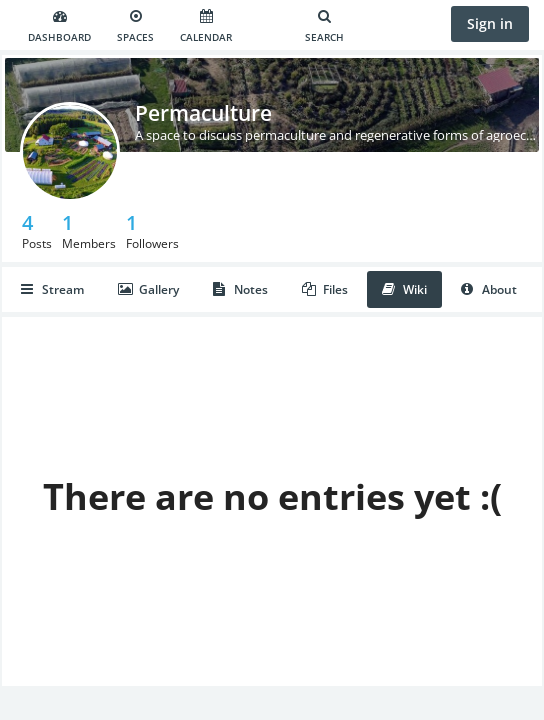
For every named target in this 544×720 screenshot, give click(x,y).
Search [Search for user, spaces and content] (324, 26)
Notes (240, 289)
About (489, 289)
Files (325, 289)
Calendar (206, 26)
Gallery (148, 289)
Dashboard (59, 26)
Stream (52, 289)
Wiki (404, 289)
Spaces (135, 26)
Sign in (490, 23)
